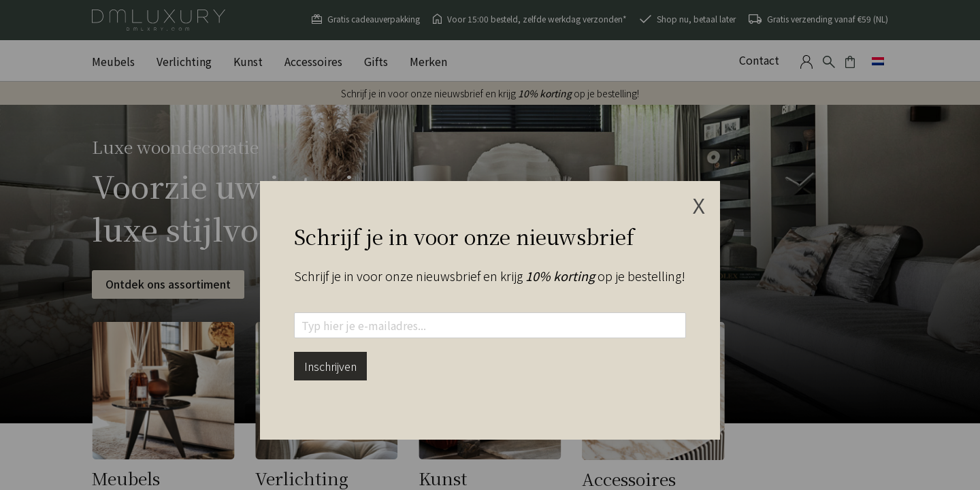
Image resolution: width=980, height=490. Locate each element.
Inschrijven (330, 366)
